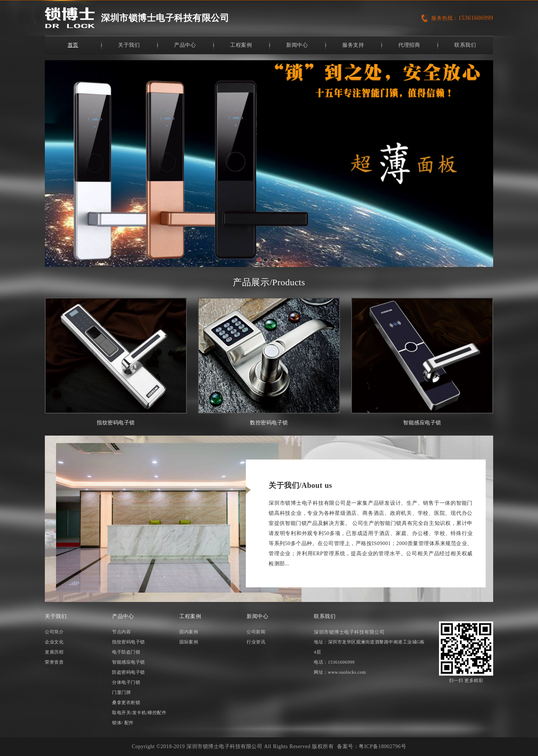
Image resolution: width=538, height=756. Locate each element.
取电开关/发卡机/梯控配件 (139, 713)
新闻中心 (297, 45)
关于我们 (129, 45)
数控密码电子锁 (269, 362)
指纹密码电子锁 (116, 362)
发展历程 (54, 652)
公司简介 (54, 632)
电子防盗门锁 (126, 652)
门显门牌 (121, 692)
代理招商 (409, 45)
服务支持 (353, 45)
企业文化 (54, 642)
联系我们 (465, 45)
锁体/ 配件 (123, 723)
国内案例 (189, 632)
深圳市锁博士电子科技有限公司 (165, 18)
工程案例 (241, 45)
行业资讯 (256, 642)
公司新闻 (256, 632)
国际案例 (189, 642)
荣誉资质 (54, 662)
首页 (73, 45)
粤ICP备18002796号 (382, 746)
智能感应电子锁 (422, 362)
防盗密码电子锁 (129, 672)
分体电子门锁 (126, 682)
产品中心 (185, 45)
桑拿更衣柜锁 (126, 703)
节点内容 (121, 632)
